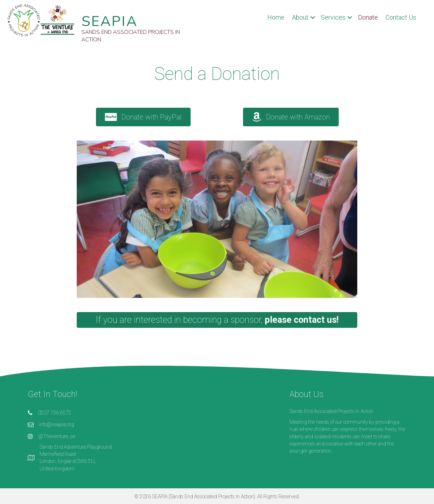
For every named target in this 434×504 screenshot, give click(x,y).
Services (333, 17)
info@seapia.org (56, 424)
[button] (143, 117)
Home (276, 17)
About (300, 17)
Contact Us (401, 17)
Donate (368, 17)
